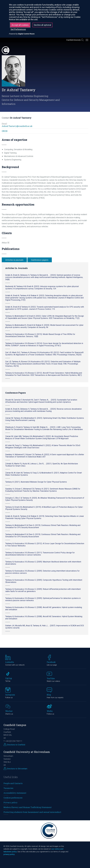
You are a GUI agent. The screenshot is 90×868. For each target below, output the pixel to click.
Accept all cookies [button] (20, 25)
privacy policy (9, 854)
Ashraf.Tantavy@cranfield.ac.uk (17, 126)
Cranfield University (73, 40)
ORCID (5, 131)
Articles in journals (14, 260)
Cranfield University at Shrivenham (27, 752)
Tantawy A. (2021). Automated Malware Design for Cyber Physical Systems (36, 482)
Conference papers (40, 260)
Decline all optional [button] (42, 25)
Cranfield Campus (15, 725)
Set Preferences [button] (18, 29)
